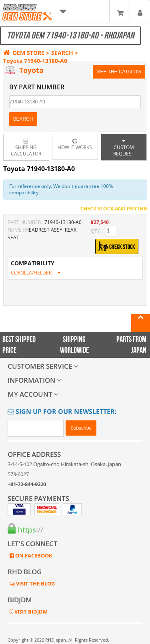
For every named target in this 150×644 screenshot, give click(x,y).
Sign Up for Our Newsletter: (62, 412)
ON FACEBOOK (33, 555)
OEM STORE (24, 53)
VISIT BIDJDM (30, 612)
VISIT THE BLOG (35, 583)
